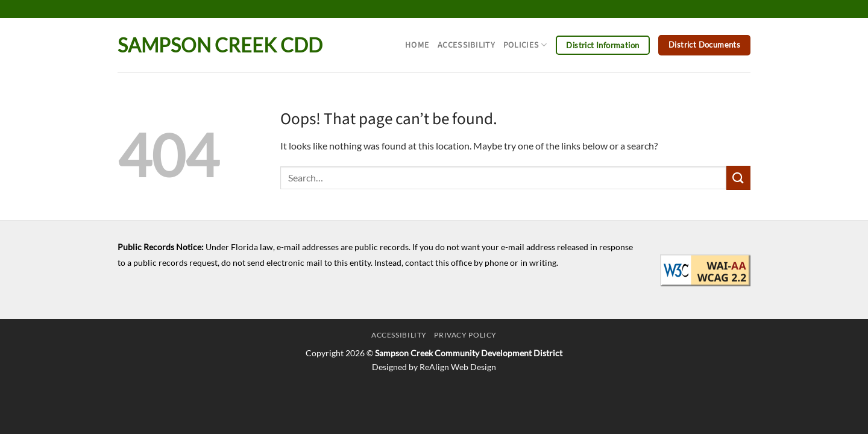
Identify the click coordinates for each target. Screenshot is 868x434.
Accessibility (466, 45)
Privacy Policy (465, 335)
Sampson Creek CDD (220, 45)
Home (417, 45)
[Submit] (738, 178)
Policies (525, 45)
